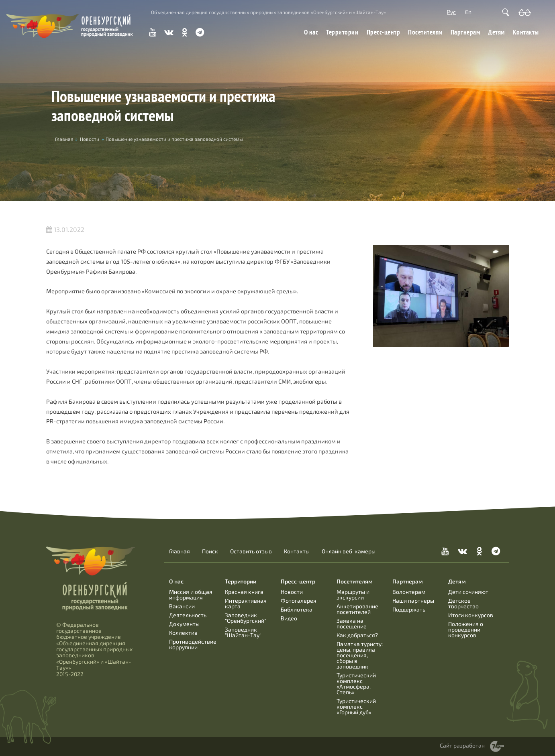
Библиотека (297, 609)
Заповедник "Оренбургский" (246, 618)
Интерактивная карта (246, 603)
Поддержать (409, 609)
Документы (184, 624)
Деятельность (188, 615)
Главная (180, 551)
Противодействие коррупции (193, 644)
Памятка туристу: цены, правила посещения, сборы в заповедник (360, 655)
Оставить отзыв (251, 551)
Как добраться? (357, 635)
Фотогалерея (299, 601)
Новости (90, 139)
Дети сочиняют (468, 592)
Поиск (210, 551)
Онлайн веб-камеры (349, 551)
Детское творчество (463, 603)
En (468, 12)
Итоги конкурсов (471, 615)
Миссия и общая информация (191, 594)
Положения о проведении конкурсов (466, 629)
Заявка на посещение (352, 623)
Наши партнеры (413, 601)
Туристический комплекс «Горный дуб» (356, 706)
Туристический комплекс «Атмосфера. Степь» (356, 684)
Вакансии (182, 606)
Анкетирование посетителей (357, 609)
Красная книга (244, 592)
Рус (451, 12)
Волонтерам (409, 592)
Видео (289, 618)
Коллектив (183, 633)
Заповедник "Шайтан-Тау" (243, 632)
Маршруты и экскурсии (353, 594)
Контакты (526, 32)
